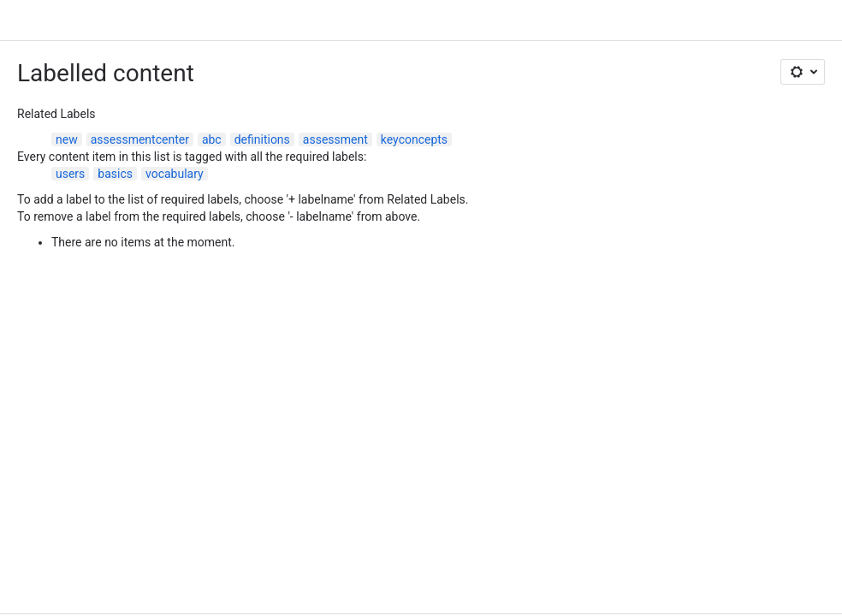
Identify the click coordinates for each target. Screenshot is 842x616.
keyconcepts (414, 139)
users (70, 174)
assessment (335, 139)
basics (115, 174)
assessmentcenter (140, 139)
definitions (262, 139)
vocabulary (175, 174)
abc (212, 139)
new (67, 139)
